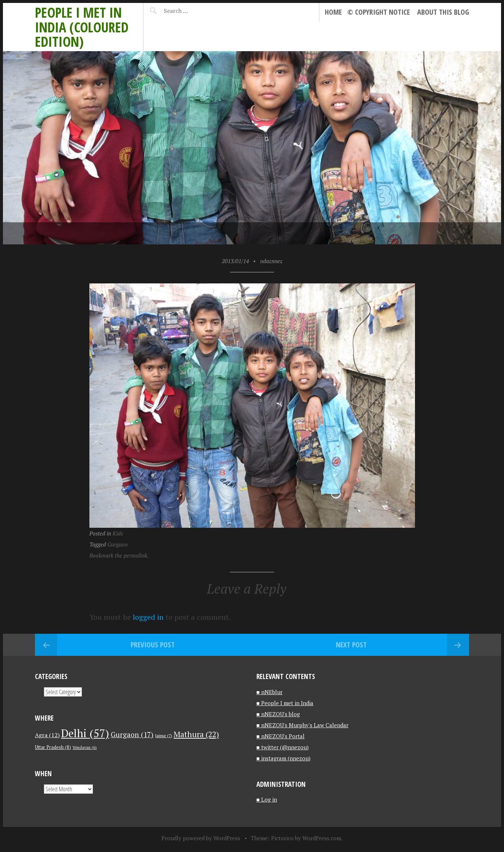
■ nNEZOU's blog (278, 714)
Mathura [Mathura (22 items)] (196, 734)
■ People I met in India (285, 703)
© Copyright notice (379, 12)
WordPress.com (322, 838)
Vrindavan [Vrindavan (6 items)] (85, 747)
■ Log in (267, 799)
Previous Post (153, 645)
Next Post (351, 645)
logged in (148, 617)
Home (333, 12)
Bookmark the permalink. (119, 555)
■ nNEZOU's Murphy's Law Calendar (302, 725)
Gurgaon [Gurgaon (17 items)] (132, 734)
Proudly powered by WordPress (201, 838)
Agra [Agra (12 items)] (47, 735)
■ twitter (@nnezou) (283, 747)
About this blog (443, 12)
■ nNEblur (269, 692)
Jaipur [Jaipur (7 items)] (164, 736)
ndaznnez (271, 261)
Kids (118, 533)
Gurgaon (118, 544)
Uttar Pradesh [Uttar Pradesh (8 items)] (53, 747)
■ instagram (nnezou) (283, 758)
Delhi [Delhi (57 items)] (85, 733)
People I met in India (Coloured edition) (82, 27)
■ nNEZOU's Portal (281, 736)
